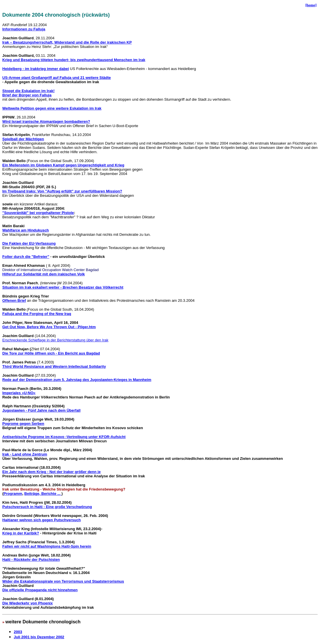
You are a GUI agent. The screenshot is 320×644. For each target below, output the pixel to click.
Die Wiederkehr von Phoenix (27, 603)
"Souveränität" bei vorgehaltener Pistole (38, 213)
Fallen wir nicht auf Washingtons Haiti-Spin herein (47, 546)
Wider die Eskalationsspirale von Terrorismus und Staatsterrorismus (63, 581)
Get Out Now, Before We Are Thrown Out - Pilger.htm (49, 327)
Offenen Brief (14, 300)
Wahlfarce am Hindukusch (26, 230)
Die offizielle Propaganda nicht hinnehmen (40, 590)
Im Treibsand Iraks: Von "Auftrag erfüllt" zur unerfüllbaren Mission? (62, 191)
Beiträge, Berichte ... (43, 494)
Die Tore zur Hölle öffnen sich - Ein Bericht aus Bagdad (51, 353)
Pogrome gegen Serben (23, 424)
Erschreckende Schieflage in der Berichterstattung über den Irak (55, 340)
